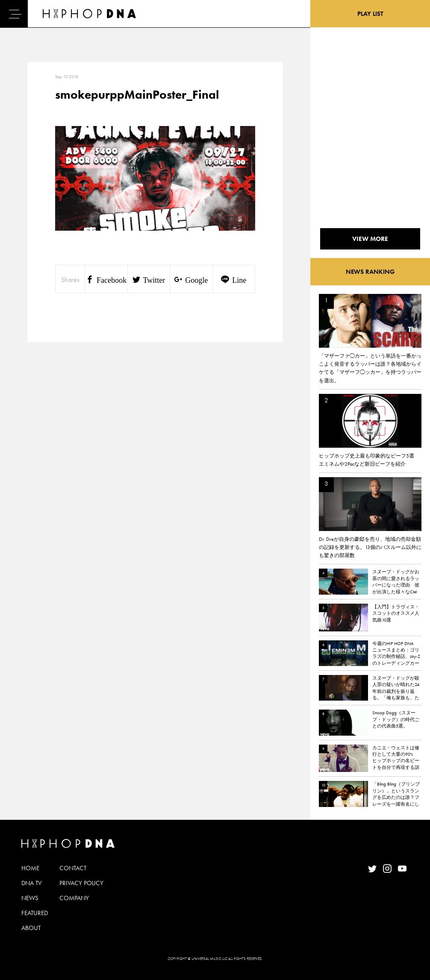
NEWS (30, 898)
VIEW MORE (370, 239)
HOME (30, 868)
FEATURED (35, 913)
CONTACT (73, 868)
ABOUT (31, 928)
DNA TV (31, 883)
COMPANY (74, 898)
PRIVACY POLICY (81, 883)
